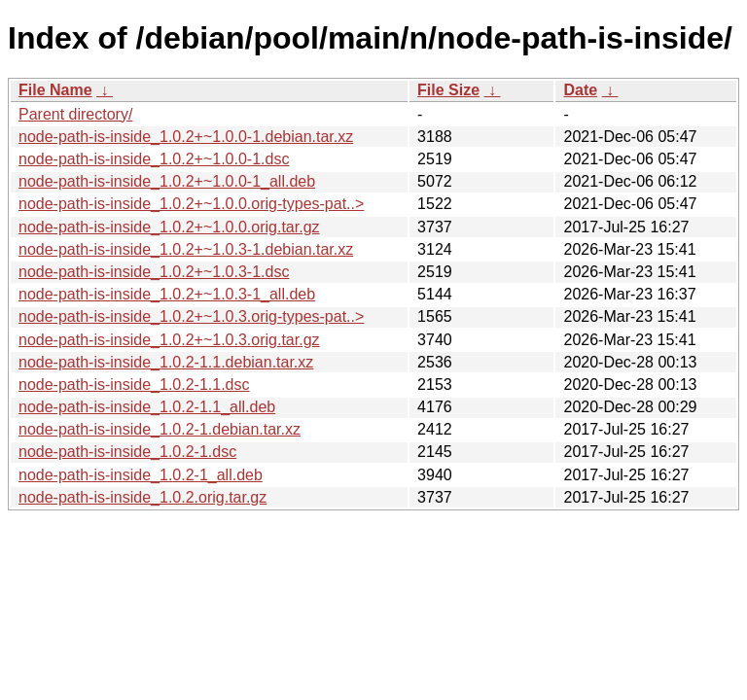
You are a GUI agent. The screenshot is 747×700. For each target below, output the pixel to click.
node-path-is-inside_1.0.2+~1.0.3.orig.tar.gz (169, 340)
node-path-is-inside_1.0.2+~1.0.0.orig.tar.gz (169, 227)
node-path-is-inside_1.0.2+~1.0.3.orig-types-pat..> (191, 316)
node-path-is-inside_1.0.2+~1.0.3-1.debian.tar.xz (186, 249)
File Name (55, 90)
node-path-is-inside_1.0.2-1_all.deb (141, 475)
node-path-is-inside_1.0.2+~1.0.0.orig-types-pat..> (191, 204)
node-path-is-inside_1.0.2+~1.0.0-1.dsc (154, 159)
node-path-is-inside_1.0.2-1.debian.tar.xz (160, 429)
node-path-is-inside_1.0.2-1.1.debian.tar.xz (166, 362)
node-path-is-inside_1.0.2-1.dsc (127, 452)
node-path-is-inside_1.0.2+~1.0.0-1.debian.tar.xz (186, 137)
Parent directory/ (75, 114)
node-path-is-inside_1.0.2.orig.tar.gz (142, 497)
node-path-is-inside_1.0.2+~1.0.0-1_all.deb (167, 181)
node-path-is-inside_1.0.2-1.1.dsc (134, 385)
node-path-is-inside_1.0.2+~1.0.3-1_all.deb (167, 294)
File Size (448, 90)
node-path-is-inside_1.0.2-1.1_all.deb (147, 407)
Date (580, 90)
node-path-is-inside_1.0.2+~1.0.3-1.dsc (154, 272)
